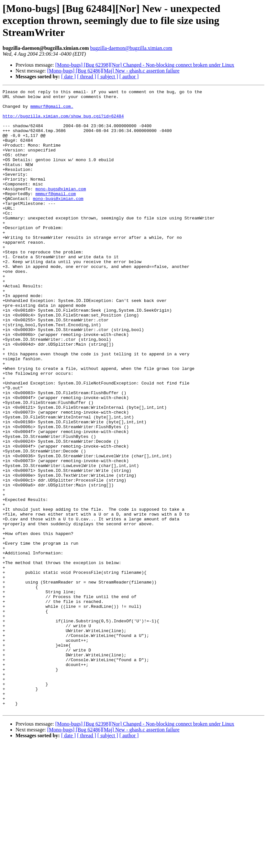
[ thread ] (87, 77)
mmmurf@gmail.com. (52, 110)
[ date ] (68, 77)
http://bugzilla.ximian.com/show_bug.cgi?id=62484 (63, 122)
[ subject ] (108, 77)
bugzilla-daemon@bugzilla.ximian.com (131, 48)
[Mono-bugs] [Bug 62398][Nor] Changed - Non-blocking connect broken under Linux (145, 65)
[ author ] (129, 77)
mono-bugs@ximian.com (61, 209)
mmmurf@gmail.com (56, 215)
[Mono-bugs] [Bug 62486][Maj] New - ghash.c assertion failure (113, 71)
